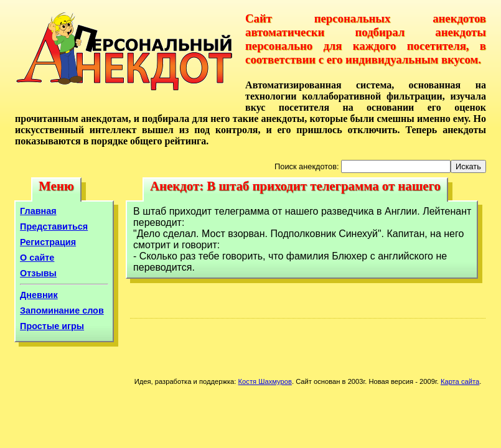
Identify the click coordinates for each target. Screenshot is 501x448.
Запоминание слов (62, 310)
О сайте (37, 258)
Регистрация (48, 242)
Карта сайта (460, 381)
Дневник (39, 295)
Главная (38, 211)
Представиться (54, 226)
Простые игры (52, 326)
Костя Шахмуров (265, 381)
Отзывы (38, 273)
